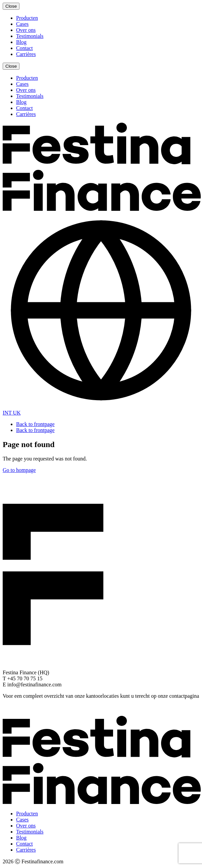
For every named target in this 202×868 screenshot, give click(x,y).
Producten (27, 18)
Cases (22, 24)
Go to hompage (19, 470)
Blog (21, 42)
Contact (24, 48)
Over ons (26, 30)
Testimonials (30, 36)
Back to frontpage (35, 424)
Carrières (26, 54)
